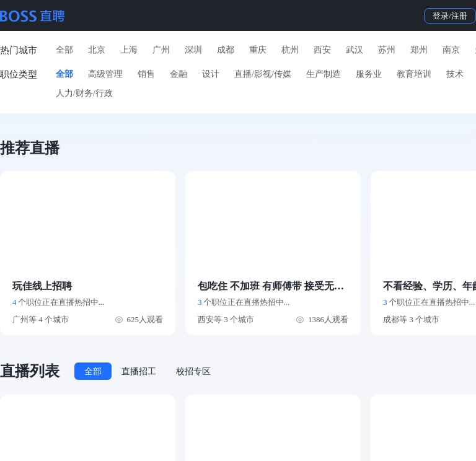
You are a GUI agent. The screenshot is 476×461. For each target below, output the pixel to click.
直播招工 (139, 371)
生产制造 (324, 74)
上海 (129, 50)
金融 (178, 74)
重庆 (258, 50)
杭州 (290, 50)
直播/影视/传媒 (263, 74)
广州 (161, 50)
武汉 (355, 50)
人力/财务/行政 (84, 93)
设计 (211, 74)
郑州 (419, 50)
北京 (97, 50)
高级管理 (105, 74)
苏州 (387, 50)
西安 (322, 50)
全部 (64, 50)
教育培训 (414, 74)
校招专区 (193, 371)
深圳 (193, 50)
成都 (226, 50)
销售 (146, 74)
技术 (455, 74)
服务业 (369, 74)
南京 (451, 50)
